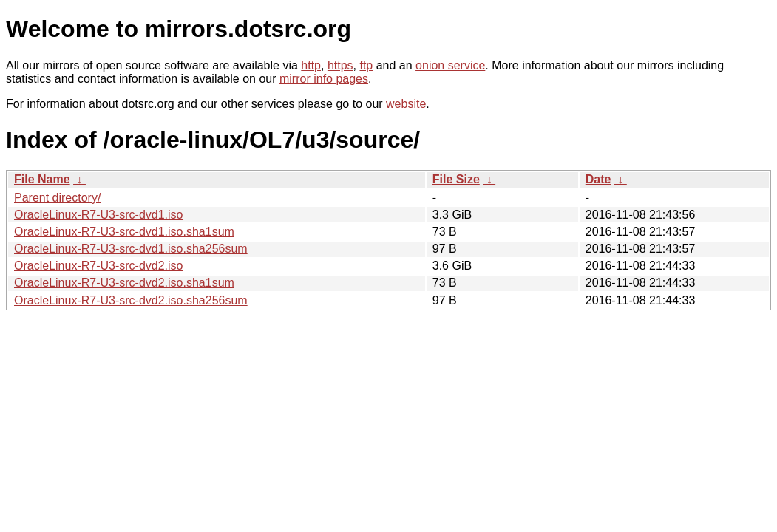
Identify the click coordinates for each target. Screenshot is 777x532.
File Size (456, 179)
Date (598, 179)
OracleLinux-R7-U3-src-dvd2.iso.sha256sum (131, 300)
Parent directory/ (57, 198)
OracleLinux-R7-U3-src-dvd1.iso (99, 215)
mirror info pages (324, 79)
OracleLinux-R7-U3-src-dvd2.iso (99, 266)
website (406, 104)
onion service (450, 65)
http (311, 65)
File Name (42, 179)
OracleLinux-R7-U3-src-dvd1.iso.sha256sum (131, 249)
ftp (366, 65)
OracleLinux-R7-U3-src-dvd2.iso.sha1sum (124, 283)
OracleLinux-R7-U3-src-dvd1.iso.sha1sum (124, 232)
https (340, 65)
